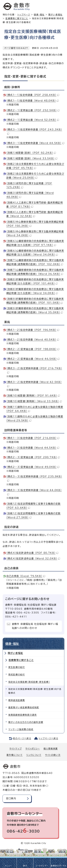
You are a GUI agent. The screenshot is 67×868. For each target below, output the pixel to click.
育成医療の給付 (17, 675)
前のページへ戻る (22, 738)
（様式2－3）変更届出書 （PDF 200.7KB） (33, 457)
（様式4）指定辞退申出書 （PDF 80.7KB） (32, 553)
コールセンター (42, 866)
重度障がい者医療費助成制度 (24, 707)
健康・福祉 (39, 15)
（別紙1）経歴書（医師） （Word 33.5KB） (32, 158)
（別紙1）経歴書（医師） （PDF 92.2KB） (31, 153)
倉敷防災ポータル (59, 866)
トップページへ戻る (48, 738)
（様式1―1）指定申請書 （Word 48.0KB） (32, 101)
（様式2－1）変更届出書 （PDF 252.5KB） (33, 110)
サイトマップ (15, 749)
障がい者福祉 (15, 653)
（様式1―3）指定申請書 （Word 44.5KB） (33, 448)
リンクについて (34, 755)
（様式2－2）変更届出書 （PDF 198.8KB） (33, 349)
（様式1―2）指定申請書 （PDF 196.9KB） (33, 330)
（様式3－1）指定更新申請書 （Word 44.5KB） (35, 143)
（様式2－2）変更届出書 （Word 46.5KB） (33, 359)
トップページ (24, 15)
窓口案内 (11, 798)
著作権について (14, 755)
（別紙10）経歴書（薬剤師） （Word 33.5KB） (34, 401)
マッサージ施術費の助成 (21, 729)
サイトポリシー (32, 749)
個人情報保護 (51, 749)
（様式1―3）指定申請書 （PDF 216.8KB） (33, 438)
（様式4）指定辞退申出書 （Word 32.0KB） (33, 559)
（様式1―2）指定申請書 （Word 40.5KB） (33, 340)
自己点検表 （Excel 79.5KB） (26, 576)
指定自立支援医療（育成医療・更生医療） (29, 682)
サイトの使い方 (53, 755)
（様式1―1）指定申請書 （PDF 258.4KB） (33, 95)
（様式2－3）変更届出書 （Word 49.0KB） (33, 467)
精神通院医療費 (17, 700)
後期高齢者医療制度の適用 (22, 715)
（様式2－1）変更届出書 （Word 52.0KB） (33, 120)
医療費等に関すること (17, 18)
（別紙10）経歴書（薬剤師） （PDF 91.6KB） (33, 396)
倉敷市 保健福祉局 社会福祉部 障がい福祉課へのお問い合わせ (35, 626)
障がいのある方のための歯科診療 (26, 722)
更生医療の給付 (17, 667)
